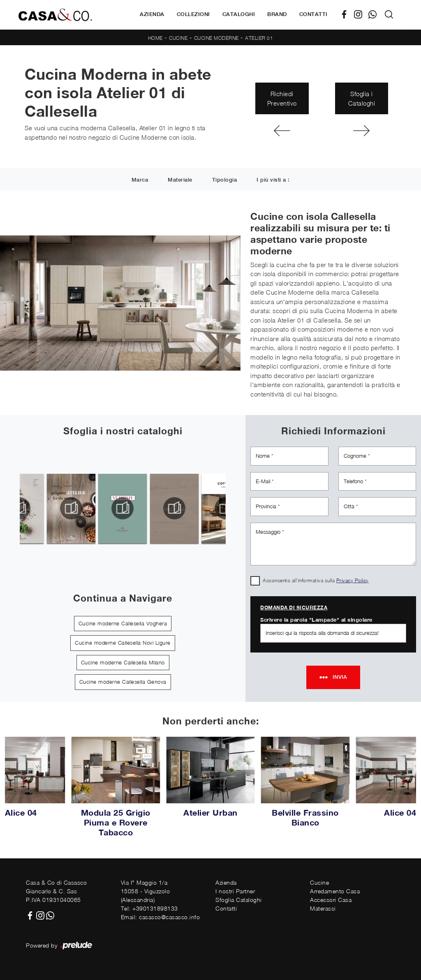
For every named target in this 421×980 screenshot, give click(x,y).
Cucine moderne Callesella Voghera (123, 623)
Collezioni (193, 14)
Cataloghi (239, 14)
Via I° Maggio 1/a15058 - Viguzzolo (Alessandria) (146, 891)
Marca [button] (140, 180)
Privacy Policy (353, 580)
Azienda (152, 14)
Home (155, 38)
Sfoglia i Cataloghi (362, 98)
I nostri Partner (235, 891)
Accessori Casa (331, 900)
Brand (277, 14)
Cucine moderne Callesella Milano (123, 662)
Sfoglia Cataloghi (239, 900)
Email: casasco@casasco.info (161, 917)
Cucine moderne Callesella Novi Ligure (123, 643)
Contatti (313, 14)
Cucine (178, 38)
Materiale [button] (180, 180)
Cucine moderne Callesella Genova (123, 682)
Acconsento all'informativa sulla (316, 580)
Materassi (323, 908)
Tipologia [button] (225, 180)
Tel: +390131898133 (149, 908)
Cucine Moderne (216, 38)
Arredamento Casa (335, 891)
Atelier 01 (259, 38)
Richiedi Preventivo (282, 98)
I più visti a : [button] (273, 180)
